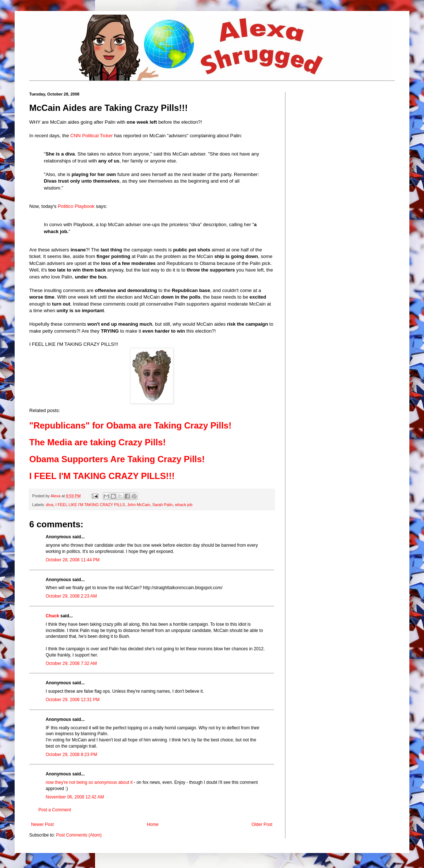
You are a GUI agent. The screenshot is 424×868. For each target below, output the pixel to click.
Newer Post (42, 824)
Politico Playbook (76, 206)
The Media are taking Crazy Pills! (97, 442)
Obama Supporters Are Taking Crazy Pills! (117, 459)
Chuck (52, 616)
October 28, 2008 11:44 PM (73, 560)
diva (50, 505)
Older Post (262, 824)
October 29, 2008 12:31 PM (73, 700)
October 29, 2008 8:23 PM (71, 755)
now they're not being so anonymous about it (89, 782)
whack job (184, 505)
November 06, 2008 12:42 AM (75, 797)
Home (153, 824)
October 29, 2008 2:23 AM (71, 596)
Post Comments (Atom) (79, 835)
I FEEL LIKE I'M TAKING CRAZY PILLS (90, 505)
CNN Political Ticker (92, 136)
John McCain (139, 505)
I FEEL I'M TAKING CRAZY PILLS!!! (102, 476)
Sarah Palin (163, 505)
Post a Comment (55, 810)
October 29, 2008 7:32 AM (71, 663)
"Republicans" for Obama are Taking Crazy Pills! (130, 425)
